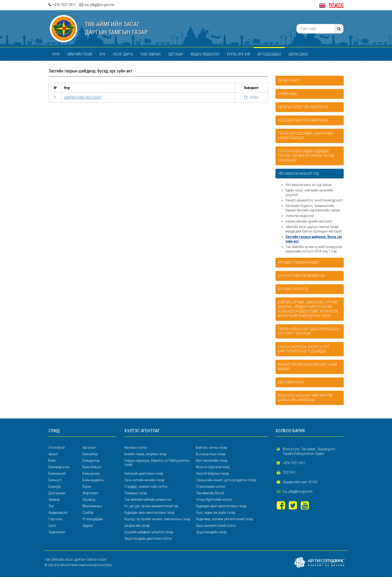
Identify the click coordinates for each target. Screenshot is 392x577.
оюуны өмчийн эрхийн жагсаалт (309, 221)
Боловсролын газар (211, 454)
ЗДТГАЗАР (176, 54)
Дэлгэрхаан (57, 493)
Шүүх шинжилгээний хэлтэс (216, 525)
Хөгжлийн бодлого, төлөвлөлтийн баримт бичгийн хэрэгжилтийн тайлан (313, 208)
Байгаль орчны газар (212, 447)
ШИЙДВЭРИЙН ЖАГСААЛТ (83, 97)
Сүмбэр (88, 512)
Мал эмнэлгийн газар (212, 460)
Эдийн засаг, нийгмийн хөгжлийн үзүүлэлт (309, 192)
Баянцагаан (91, 473)
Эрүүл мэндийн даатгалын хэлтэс (148, 538)
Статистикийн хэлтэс (211, 486)
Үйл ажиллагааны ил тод (298, 173)
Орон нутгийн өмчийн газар (144, 480)
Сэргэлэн (55, 519)
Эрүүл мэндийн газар (211, 532)
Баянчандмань (93, 480)
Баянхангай (57, 473)
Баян (52, 460)
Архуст (53, 454)
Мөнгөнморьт (92, 506)
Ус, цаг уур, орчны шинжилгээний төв (151, 506)
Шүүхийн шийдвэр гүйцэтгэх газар (149, 532)
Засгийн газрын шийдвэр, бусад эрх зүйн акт (314, 239)
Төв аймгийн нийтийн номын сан (148, 499)
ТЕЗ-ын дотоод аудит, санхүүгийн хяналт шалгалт (306, 136)
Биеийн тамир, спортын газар (145, 454)
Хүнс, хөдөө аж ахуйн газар (216, 512)
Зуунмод (89, 499)
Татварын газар (136, 493)
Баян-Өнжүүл (92, 467)
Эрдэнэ (88, 525)
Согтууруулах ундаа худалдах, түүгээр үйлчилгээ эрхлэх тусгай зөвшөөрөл (306, 156)
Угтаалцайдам (93, 519)
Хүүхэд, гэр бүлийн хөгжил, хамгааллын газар (157, 519)
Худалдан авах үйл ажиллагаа (303, 120)
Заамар (54, 499)
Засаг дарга (123, 54)
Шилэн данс (298, 54)
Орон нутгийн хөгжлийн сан (301, 276)
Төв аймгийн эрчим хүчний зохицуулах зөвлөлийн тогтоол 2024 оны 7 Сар (314, 249)
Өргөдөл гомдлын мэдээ (298, 262)
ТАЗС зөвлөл (150, 54)
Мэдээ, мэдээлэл (205, 54)
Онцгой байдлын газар (212, 473)
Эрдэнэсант (57, 532)
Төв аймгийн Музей (210, 493)
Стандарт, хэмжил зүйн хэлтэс (146, 486)
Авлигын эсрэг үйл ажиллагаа (303, 107)
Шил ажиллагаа (291, 382)
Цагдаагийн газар (137, 525)
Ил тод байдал (269, 54)
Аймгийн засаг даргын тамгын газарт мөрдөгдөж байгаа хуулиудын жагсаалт (314, 229)
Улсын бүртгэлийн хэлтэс (214, 499)
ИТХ (102, 54)
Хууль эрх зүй (238, 54)
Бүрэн (87, 486)
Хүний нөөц (287, 94)
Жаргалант (90, 493)
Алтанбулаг (57, 447)
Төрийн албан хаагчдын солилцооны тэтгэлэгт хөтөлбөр (309, 331)
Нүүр (56, 54)
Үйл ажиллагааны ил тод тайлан (309, 185)
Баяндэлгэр (91, 460)
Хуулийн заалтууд (293, 289)
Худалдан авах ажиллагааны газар (221, 506)
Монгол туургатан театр (213, 467)
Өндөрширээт (58, 512)
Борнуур (55, 486)
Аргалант (89, 447)
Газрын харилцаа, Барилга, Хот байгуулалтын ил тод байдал (304, 349)
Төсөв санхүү (289, 80)
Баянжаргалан (59, 467)
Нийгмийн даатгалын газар (144, 473)
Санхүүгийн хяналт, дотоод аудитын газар (226, 480)
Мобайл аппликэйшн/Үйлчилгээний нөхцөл (307, 367)
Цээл (52, 525)
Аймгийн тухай (80, 54)
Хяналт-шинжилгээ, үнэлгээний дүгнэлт (314, 200)
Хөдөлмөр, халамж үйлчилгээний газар (225, 519)
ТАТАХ (251, 97)
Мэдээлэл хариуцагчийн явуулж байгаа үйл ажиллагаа (305, 398)
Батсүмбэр (90, 454)
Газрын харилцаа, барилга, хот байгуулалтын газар (157, 462)
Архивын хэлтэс (136, 447)
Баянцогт (55, 480)
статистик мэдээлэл (300, 216)
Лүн (51, 506)
